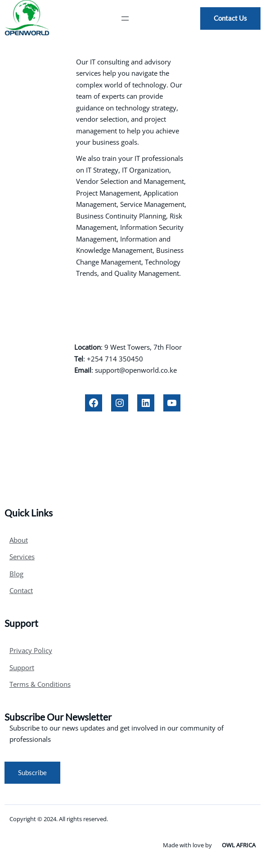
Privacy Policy (31, 650)
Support (22, 667)
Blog (16, 574)
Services (22, 557)
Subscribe (32, 772)
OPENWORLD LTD (132, 315)
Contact (21, 590)
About (19, 540)
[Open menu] (125, 18)
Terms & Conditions (40, 684)
